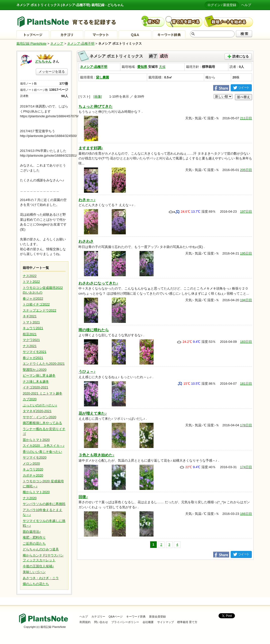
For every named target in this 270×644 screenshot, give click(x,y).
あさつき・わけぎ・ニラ (41, 578)
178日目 (246, 425)
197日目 (246, 212)
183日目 (246, 342)
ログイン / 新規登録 (222, 5)
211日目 (246, 118)
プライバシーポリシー (125, 622)
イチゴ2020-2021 (35, 387)
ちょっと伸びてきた (96, 106)
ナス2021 (30, 346)
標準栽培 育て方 (187, 622)
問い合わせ (101, 622)
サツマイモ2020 (35, 457)
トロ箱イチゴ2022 (36, 304)
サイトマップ (166, 622)
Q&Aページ (116, 617)
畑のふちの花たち (36, 584)
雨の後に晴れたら (94, 330)
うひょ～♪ (87, 371)
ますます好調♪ (91, 148)
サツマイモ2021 (35, 352)
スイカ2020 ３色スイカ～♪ (44, 446)
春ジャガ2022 (33, 299)
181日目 (246, 384)
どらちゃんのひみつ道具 (41, 549)
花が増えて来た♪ (93, 413)
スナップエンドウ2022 (39, 310)
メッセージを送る (52, 72)
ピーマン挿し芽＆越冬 (39, 375)
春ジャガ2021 (33, 358)
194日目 (246, 300)
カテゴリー (98, 617)
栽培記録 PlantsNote (31, 44)
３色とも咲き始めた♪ (97, 455)
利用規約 (85, 622)
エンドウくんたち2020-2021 (44, 364)
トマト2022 (31, 282)
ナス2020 (30, 498)
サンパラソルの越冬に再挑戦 (44, 504)
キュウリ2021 (33, 328)
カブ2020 (30, 399)
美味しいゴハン (34, 572)
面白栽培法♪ (32, 532)
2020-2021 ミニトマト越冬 (43, 393)
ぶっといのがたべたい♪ (40, 405)
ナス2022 (30, 276)
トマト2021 (31, 322)
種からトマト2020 (36, 492)
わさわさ (86, 241)
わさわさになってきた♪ (98, 283)
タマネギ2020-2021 (37, 411)
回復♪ (83, 497)
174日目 (246, 467)
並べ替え (244, 97)
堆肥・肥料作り (34, 537)
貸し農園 (102, 77)
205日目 (246, 170)
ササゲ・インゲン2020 (39, 417)
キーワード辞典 (136, 617)
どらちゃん (43, 61)
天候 (162, 67)
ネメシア (57, 44)
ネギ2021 (30, 316)
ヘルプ (246, 5)
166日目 (246, 514)
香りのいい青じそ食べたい (42, 452)
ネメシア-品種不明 (81, 44)
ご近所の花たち (34, 543)
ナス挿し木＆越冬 (36, 382)
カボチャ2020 (33, 475)
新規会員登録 (157, 617)
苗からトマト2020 (36, 440)
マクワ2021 (31, 340)
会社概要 (148, 622)
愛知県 (142, 67)
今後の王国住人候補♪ (38, 566)
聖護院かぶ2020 (35, 370)
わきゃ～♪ (87, 200)
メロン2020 (31, 464)
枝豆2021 (30, 334)
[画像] (98, 96)
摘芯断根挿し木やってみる (42, 423)
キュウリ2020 (33, 469)
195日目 (246, 253)
